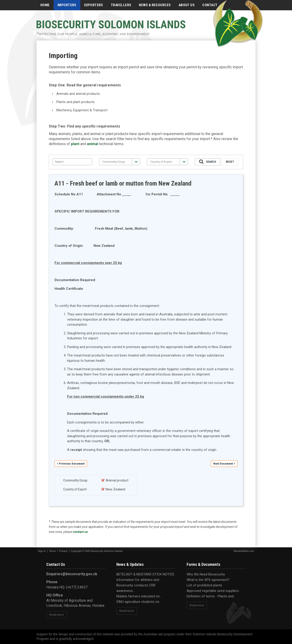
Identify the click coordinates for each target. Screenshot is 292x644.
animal (93, 144)
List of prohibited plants (204, 585)
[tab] (146, 94)
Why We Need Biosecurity (206, 574)
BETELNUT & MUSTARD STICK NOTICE (145, 574)
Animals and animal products (78, 94)
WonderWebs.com (244, 551)
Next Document (223, 464)
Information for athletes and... (139, 580)
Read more (57, 615)
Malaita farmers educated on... (139, 596)
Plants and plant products (76, 102)
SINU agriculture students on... (139, 602)
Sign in (42, 551)
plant (75, 144)
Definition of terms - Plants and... (211, 596)
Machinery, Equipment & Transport (82, 110)
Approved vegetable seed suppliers (213, 591)
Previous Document (72, 464)
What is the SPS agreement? (208, 580)
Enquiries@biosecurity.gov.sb (72, 574)
